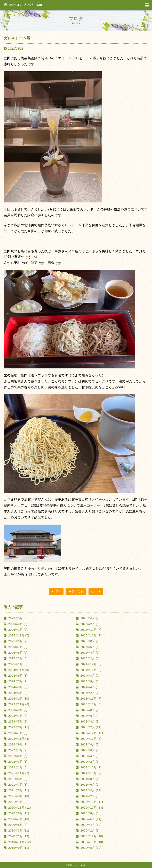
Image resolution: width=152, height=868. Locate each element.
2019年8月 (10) (90, 848)
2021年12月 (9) (90, 767)
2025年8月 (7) (90, 641)
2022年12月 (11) (91, 733)
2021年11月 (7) (18, 773)
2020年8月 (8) (90, 813)
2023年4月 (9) (90, 721)
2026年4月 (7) (90, 618)
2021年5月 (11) (18, 790)
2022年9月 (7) (17, 744)
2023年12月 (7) (90, 699)
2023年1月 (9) (17, 733)
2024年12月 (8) (90, 664)
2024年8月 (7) (90, 676)
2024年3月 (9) (17, 693)
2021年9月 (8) (17, 779)
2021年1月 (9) (17, 802)
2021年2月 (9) (90, 796)
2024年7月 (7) (17, 681)
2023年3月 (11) (18, 727)
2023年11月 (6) (18, 704)
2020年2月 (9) (90, 831)
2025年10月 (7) (90, 635)
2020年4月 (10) (90, 825)
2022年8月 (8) (90, 744)
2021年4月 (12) (90, 790)
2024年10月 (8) (90, 670)
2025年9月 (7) (17, 641)
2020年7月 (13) (18, 819)
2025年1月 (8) (17, 664)
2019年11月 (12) (19, 842)
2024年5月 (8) (17, 687)
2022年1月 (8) (17, 767)
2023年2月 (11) (90, 727)
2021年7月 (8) (17, 785)
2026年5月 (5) (17, 618)
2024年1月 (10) (18, 699)
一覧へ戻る (76, 592)
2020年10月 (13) (91, 808)
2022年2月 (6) (90, 762)
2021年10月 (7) (90, 773)
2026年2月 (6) (90, 624)
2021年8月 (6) (90, 779)
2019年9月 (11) (18, 848)
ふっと (24, 5)
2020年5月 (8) (17, 825)
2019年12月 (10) (91, 836)
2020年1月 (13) (18, 836)
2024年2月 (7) (90, 693)
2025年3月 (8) (17, 658)
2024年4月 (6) (90, 687)
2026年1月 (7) (17, 630)
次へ (96, 592)
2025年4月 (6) (90, 653)
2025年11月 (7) (18, 635)
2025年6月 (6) (90, 647)
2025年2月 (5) (90, 658)
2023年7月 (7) (17, 716)
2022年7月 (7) (17, 750)
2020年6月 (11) (90, 819)
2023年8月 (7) (90, 710)
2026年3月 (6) (17, 624)
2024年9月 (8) (17, 676)
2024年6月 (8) (90, 681)
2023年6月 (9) (90, 716)
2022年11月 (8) (18, 739)
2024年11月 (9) (18, 670)
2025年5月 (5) (17, 653)
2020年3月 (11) (18, 831)
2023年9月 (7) (17, 710)
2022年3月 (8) (17, 762)
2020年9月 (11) (18, 813)
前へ (56, 592)
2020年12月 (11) (91, 802)
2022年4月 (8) (90, 756)
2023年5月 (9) (17, 721)
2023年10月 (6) (90, 704)
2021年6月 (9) (90, 785)
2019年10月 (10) (91, 842)
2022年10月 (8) (90, 739)
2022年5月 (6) (17, 756)
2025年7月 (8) (17, 647)
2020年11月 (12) (19, 808)
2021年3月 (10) (18, 796)
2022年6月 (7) (90, 750)
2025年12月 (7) (90, 630)
